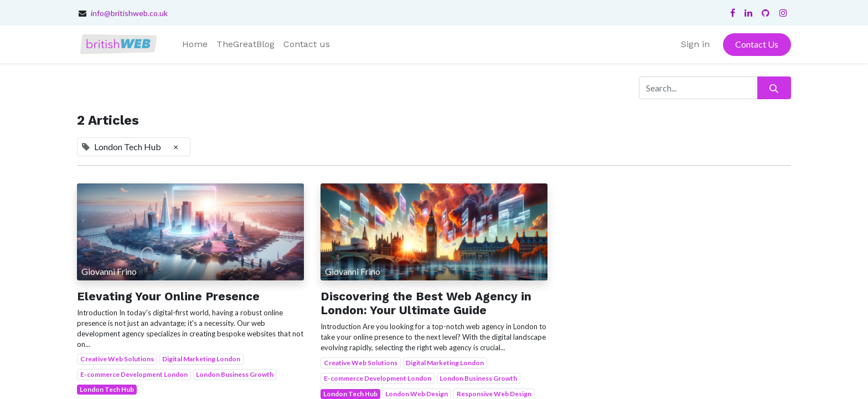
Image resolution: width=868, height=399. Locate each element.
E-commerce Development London (134, 374)
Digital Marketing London (201, 359)
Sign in (695, 44)
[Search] (774, 88)
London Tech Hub (107, 389)
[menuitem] (195, 44)
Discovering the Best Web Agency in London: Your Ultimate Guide (426, 303)
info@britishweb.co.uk (129, 13)
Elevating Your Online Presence (168, 296)
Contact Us (757, 44)
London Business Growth (235, 374)
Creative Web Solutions (117, 359)
